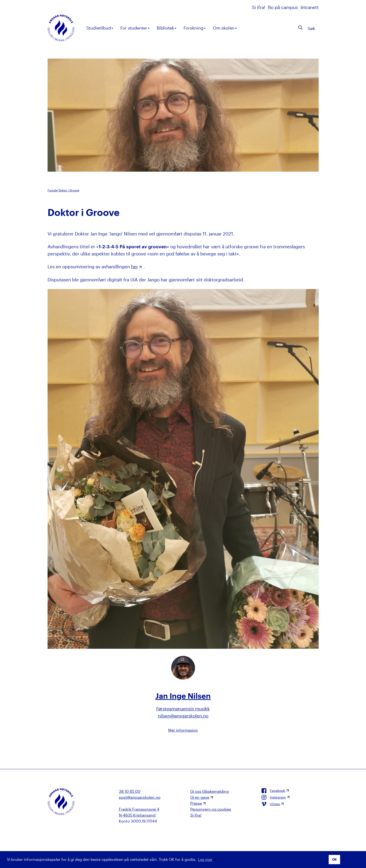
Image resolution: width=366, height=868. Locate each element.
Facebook (273, 791)
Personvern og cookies (211, 809)
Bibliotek (167, 28)
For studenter (135, 28)
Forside (53, 190)
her (134, 267)
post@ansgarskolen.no (140, 797)
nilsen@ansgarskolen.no (183, 716)
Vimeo (271, 804)
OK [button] (334, 859)
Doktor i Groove (69, 190)
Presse (196, 803)
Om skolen (225, 28)
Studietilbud (100, 28)
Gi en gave (200, 797)
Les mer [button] (205, 859)
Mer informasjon (183, 730)
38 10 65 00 (130, 791)
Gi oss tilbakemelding (210, 791)
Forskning (195, 28)
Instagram (274, 797)
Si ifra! (259, 7)
